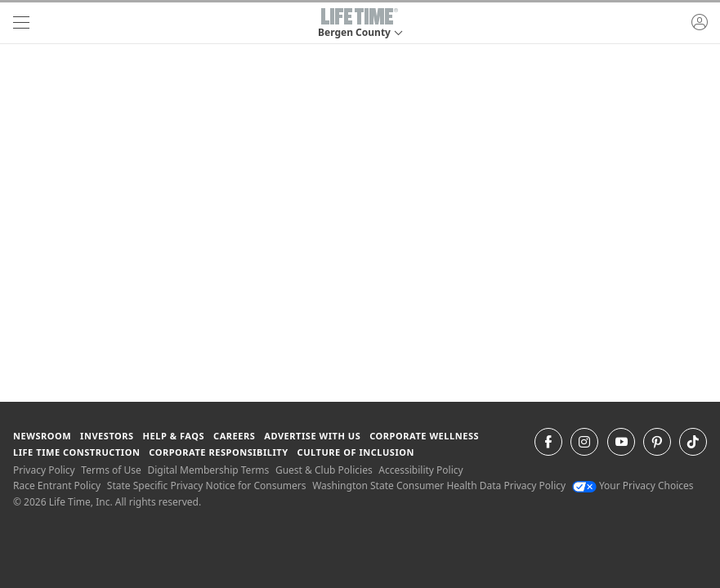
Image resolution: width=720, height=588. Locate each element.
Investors (107, 436)
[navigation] (21, 23)
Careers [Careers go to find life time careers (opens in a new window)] (234, 436)
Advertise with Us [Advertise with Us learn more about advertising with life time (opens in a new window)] (312, 436)
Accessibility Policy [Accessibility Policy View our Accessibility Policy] (420, 470)
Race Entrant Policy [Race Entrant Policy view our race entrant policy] (57, 486)
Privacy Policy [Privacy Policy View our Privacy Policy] (44, 470)
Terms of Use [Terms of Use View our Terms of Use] (111, 470)
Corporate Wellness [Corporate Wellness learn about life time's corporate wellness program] (424, 436)
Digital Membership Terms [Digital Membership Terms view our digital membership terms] (208, 470)
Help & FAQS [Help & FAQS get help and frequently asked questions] (174, 436)
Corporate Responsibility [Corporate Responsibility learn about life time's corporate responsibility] (218, 452)
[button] (360, 23)
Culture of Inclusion (356, 452)
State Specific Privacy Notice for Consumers (207, 486)
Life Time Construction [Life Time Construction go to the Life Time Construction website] (76, 452)
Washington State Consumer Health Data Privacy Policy (439, 486)
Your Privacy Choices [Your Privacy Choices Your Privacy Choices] (633, 486)
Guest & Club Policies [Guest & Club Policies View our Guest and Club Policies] (324, 470)
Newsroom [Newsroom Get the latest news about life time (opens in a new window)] (42, 436)
